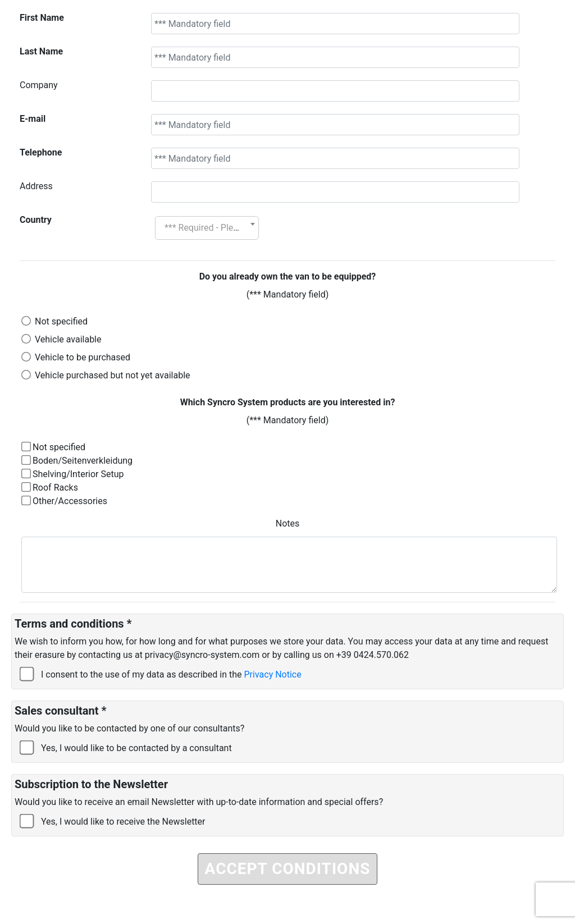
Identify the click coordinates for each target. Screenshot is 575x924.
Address (36, 186)
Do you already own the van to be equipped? (288, 276)
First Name (42, 18)
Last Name (41, 51)
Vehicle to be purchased (83, 357)
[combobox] (207, 228)
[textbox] (207, 228)
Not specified (61, 321)
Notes (288, 523)
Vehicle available (68, 339)
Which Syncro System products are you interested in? (288, 402)
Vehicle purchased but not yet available (113, 375)
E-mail (33, 119)
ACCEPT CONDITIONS (288, 869)
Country (36, 220)
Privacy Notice (273, 674)
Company (39, 85)
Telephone (41, 152)
